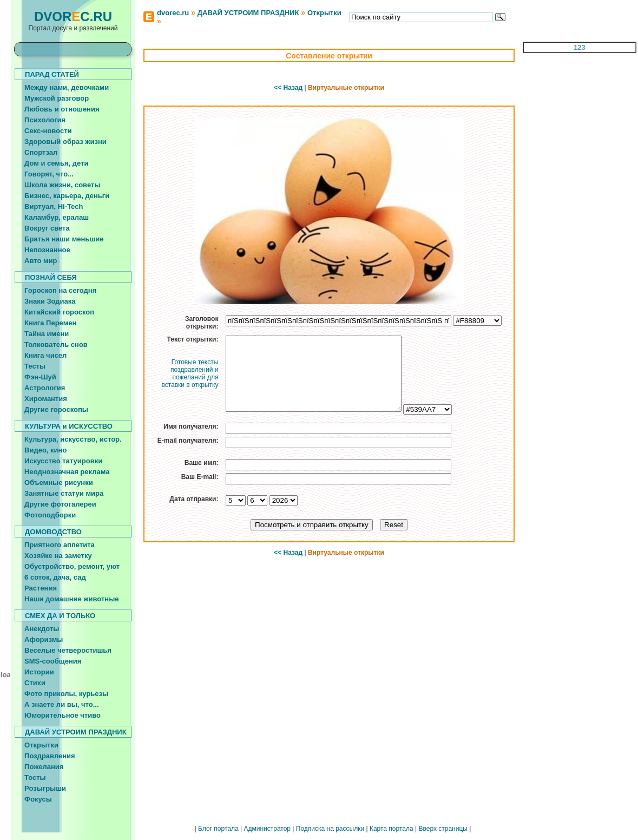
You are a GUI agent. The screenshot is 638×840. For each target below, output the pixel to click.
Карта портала (392, 829)
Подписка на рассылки (330, 829)
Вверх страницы (443, 829)
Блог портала (218, 829)
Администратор (267, 829)
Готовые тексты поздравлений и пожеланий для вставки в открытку (190, 373)
